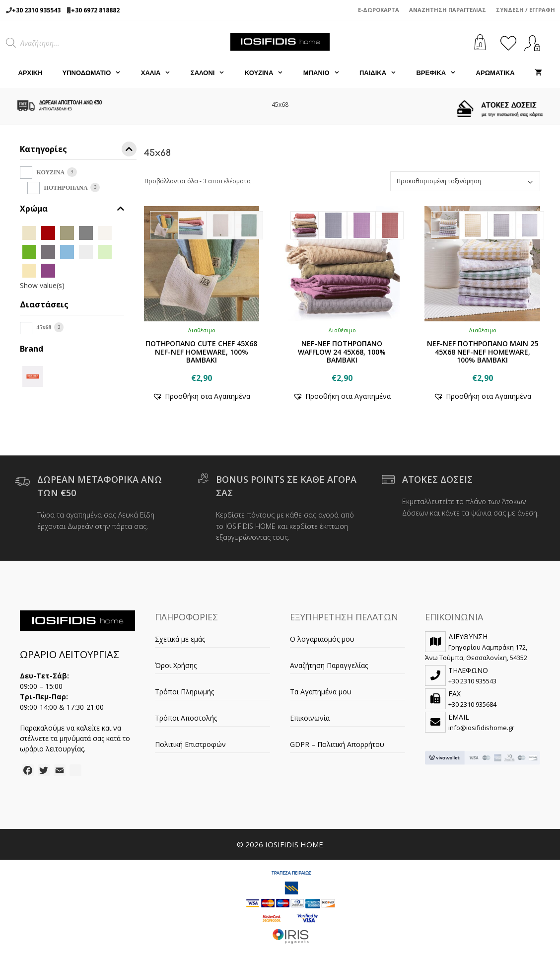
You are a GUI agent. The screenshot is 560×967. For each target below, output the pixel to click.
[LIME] (105, 251)
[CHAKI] (67, 232)
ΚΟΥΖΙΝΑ (269, 73)
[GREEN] (29, 251)
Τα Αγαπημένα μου (321, 692)
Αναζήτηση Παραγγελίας (448, 10)
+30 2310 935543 (36, 10)
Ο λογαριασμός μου (322, 639)
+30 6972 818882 (95, 10)
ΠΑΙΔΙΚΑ (383, 73)
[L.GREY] (86, 251)
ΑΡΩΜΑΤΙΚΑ (495, 73)
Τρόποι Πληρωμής (184, 692)
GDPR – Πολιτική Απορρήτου (337, 744)
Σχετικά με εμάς (180, 639)
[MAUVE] (48, 270)
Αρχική (30, 73)
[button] (201, 396)
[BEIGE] (29, 232)
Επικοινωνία (310, 718)
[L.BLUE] (67, 251)
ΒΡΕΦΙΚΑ (441, 73)
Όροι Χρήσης (176, 665)
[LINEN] (29, 270)
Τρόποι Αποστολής (186, 718)
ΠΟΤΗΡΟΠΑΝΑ (66, 188)
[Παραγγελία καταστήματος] (465, 181)
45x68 (44, 327)
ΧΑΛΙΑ (161, 73)
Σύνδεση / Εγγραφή (525, 10)
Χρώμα (72, 209)
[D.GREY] (86, 232)
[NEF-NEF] (33, 375)
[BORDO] (48, 232)
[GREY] (48, 251)
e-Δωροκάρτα (379, 10)
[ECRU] (105, 232)
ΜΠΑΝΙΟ (326, 73)
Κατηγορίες (78, 151)
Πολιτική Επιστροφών (190, 744)
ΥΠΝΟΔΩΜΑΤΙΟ (97, 73)
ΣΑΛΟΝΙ (213, 73)
